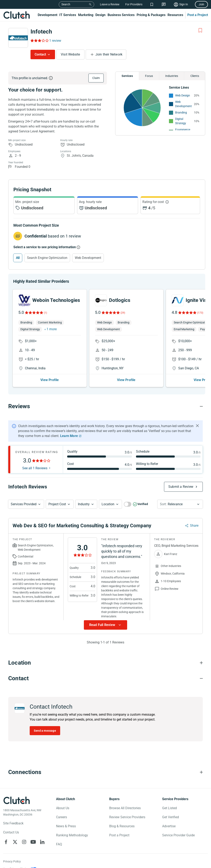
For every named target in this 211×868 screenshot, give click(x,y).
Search (66, 4)
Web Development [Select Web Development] (88, 258)
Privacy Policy (12, 851)
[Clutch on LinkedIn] (42, 831)
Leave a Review (110, 4)
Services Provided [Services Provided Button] (24, 493)
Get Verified (171, 806)
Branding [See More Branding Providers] (181, 112)
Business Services (121, 15)
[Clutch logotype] (16, 790)
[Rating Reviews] (39, 41)
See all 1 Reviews (35, 458)
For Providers (134, 4)
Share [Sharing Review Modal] (194, 515)
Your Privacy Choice (16, 858)
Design (100, 15)
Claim (96, 78)
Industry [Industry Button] (84, 493)
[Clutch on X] (15, 831)
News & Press (66, 815)
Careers (62, 806)
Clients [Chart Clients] (195, 76)
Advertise (169, 815)
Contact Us (11, 822)
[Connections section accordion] (105, 761)
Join (201, 4)
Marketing (86, 15)
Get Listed (169, 797)
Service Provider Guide (178, 825)
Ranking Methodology (72, 825)
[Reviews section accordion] (105, 396)
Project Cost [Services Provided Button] (57, 493)
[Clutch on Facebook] (6, 831)
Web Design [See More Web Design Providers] (183, 95)
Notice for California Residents (22, 866)
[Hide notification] (197, 415)
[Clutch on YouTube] (33, 831)
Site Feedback (13, 813)
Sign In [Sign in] (184, 4)
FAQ (59, 834)
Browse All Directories (125, 797)
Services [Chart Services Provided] (127, 76)
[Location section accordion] (105, 652)
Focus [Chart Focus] (149, 76)
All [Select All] (18, 258)
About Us (63, 797)
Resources (175, 15)
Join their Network (109, 54)
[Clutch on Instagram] (24, 831)
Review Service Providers (127, 806)
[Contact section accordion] (105, 668)
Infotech (41, 32)
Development (47, 15)
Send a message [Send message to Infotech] (45, 720)
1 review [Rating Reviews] (55, 41)
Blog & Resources (122, 815)
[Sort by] (180, 494)
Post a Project (198, 15)
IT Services (68, 15)
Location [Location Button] (108, 493)
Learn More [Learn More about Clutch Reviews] (69, 425)
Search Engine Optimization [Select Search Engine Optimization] (47, 258)
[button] (26, 494)
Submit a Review (181, 476)
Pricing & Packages (151, 15)
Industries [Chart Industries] (172, 76)
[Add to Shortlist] (200, 30)
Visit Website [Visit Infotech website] (70, 54)
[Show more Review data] (105, 614)
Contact (40, 54)
